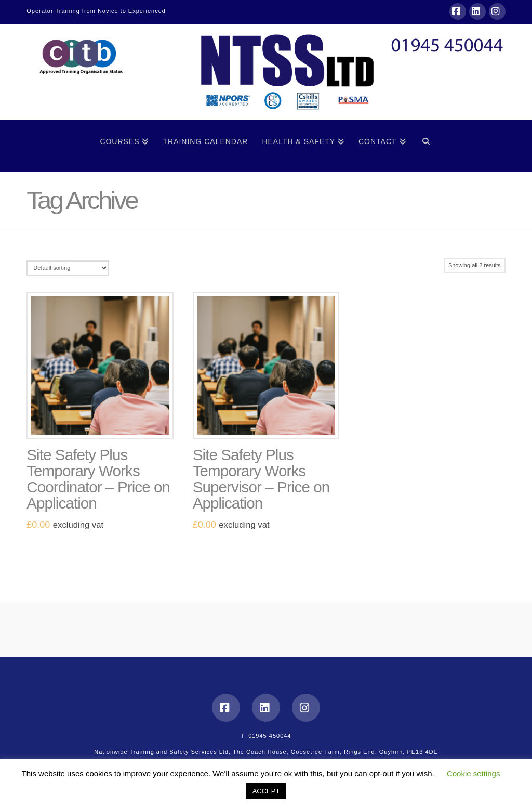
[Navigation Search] (426, 146)
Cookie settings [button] (474, 773)
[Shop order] (68, 268)
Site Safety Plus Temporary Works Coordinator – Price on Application (98, 479)
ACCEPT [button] (266, 791)
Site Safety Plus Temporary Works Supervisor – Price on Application (261, 479)
